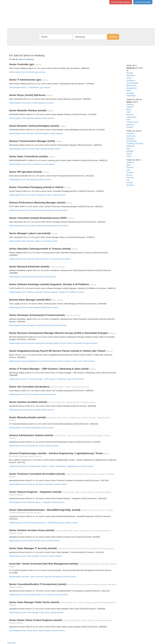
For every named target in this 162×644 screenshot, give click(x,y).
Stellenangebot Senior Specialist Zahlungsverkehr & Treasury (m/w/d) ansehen (40, 259)
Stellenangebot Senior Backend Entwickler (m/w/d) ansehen (33, 277)
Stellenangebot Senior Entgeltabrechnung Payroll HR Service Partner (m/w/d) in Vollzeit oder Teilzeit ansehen (52, 361)
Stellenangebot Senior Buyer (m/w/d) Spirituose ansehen (31, 103)
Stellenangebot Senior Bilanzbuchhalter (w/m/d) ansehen (31, 428)
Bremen (130, 175)
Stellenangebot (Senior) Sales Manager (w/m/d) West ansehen (34, 307)
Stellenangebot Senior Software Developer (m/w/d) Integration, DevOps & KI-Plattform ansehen (47, 292)
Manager (130, 73)
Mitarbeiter (131, 75)
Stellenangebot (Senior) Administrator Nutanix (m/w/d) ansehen (34, 446)
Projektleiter (131, 96)
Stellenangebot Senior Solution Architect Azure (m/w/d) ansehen (34, 541)
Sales (129, 91)
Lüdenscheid (131, 117)
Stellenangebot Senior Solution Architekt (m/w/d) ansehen (32, 410)
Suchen (113, 37)
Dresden (130, 127)
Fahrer (129, 156)
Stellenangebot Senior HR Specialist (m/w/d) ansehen (30, 180)
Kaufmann (131, 138)
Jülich (129, 112)
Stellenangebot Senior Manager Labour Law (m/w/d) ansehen (33, 241)
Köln (128, 120)
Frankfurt (130, 107)
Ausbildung (131, 81)
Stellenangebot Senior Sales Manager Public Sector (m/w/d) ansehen (36, 612)
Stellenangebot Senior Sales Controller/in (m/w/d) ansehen (32, 164)
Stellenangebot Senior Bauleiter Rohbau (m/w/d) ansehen (32, 118)
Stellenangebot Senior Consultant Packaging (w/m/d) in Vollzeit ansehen (37, 195)
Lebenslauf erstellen (143, 2)
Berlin (129, 109)
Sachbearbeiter (132, 83)
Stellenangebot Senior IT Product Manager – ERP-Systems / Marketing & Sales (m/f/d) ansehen (47, 379)
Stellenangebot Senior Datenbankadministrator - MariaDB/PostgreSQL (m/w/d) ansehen (44, 523)
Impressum (11, 643)
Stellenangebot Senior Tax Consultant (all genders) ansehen (33, 394)
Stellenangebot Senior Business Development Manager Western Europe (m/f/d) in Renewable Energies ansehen (53, 343)
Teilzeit (129, 154)
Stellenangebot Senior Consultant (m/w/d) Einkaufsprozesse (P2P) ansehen (39, 226)
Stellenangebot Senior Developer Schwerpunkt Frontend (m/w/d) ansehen (38, 325)
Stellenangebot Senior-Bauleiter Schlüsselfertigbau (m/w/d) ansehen (36, 133)
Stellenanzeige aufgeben (121, 2)
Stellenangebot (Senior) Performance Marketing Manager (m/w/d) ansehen (38, 210)
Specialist (130, 93)
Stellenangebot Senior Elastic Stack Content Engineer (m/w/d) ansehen (37, 631)
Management (132, 88)
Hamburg (130, 104)
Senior (129, 78)
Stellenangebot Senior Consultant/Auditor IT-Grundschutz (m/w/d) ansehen (38, 595)
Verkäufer (130, 133)
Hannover (130, 178)
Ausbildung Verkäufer (135, 144)
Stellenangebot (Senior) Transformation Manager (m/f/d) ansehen (35, 149)
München (130, 115)
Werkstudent (131, 86)
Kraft (128, 149)
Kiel (128, 180)
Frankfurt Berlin (133, 122)
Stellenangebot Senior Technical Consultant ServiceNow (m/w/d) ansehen (38, 484)
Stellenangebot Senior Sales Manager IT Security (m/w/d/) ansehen (36, 556)
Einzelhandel (132, 141)
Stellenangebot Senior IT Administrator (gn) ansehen (30, 87)
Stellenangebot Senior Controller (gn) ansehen (27, 72)
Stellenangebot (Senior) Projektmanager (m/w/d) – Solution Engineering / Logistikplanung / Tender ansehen (51, 466)
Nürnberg (130, 125)
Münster (130, 183)
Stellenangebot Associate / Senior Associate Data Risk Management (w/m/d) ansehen (43, 577)
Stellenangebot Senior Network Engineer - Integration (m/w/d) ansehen (37, 502)
